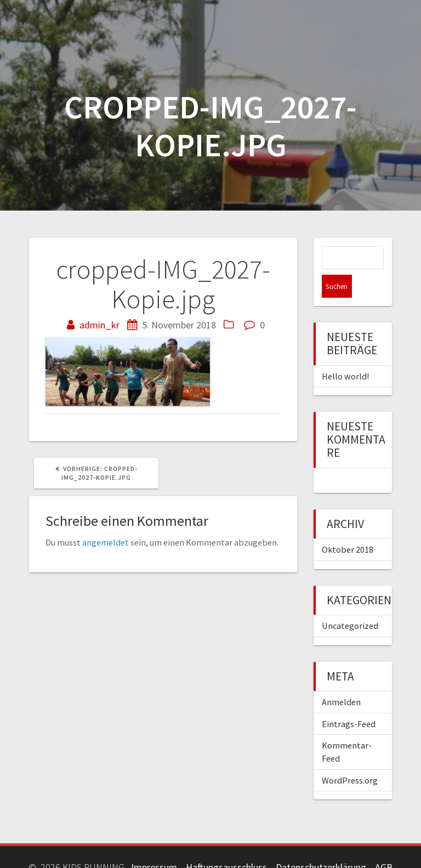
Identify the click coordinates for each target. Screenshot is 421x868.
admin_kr (99, 325)
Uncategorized (350, 603)
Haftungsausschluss (226, 844)
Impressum (154, 844)
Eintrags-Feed (349, 701)
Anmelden (341, 679)
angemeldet (106, 542)
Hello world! (345, 353)
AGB (384, 844)
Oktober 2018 (348, 526)
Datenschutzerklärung (321, 844)
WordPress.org (350, 757)
